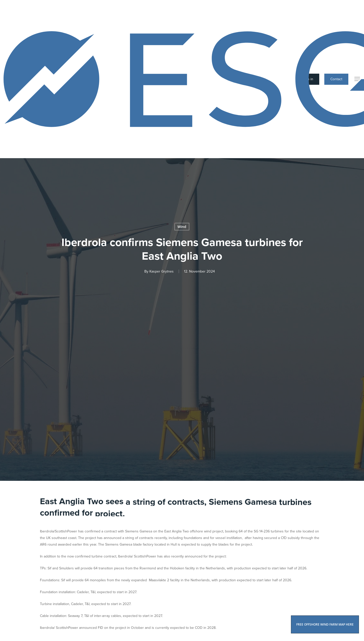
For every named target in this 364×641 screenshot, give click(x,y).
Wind (182, 226)
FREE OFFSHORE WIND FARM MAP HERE (325, 624)
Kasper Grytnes (162, 271)
